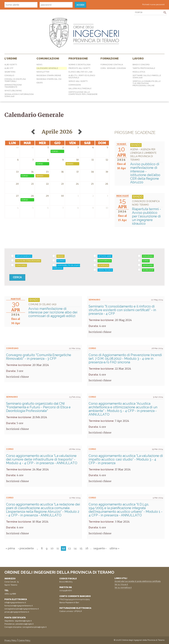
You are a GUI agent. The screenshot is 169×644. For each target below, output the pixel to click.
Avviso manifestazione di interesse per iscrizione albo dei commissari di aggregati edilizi (54, 310)
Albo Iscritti (11, 65)
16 (87, 548)
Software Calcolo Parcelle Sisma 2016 (147, 77)
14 (75, 548)
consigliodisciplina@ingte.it (34, 627)
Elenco (61, 261)
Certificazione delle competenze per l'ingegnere (83, 93)
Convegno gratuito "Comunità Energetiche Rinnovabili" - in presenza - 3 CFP (39, 357)
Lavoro (138, 59)
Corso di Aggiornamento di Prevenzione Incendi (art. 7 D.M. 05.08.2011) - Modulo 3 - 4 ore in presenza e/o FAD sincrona (125, 359)
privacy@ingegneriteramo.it (17, 612)
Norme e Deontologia (79, 65)
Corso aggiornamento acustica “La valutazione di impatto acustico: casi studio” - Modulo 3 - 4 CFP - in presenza (126, 459)
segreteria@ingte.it (23, 621)
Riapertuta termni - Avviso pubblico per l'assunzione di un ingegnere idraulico (147, 213)
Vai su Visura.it (121, 584)
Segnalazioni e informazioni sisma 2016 (19, 95)
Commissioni (75, 85)
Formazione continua (112, 65)
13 (69, 548)
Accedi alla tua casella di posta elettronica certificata (138, 581)
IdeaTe (40, 83)
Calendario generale (47, 68)
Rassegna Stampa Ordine (49, 76)
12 (63, 548)
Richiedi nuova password (153, 4)
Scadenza (103, 265)
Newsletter (43, 72)
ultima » (114, 548)
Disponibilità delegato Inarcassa (66, 267)
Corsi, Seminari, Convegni (113, 68)
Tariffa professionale (144, 68)
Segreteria (10, 72)
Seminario (148, 265)
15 (81, 548)
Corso (146, 261)
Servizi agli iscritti (78, 81)
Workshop (148, 270)
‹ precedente (26, 548)
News (39, 65)
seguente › (100, 548)
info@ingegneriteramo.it (15, 602)
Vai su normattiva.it (123, 588)
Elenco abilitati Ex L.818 (80, 72)
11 (58, 548)
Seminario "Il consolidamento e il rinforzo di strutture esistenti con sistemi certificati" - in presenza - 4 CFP (122, 310)
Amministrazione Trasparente (13, 86)
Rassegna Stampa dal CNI (49, 79)
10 (52, 548)
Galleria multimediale (80, 89)
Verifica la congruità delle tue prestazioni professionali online (147, 83)
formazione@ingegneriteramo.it (19, 606)
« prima (10, 548)
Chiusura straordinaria (28, 261)
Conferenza (105, 261)
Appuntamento (24, 256)
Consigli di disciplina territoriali (15, 80)
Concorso (21, 265)
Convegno (148, 256)
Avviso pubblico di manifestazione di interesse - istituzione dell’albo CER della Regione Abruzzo (147, 166)
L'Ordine (11, 59)
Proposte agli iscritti (79, 68)
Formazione (110, 59)
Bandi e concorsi (141, 65)
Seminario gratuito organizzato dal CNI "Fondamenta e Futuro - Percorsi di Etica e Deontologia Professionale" (38, 407)
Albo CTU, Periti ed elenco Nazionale (82, 77)
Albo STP (9, 68)
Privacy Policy (11, 640)
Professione (78, 59)
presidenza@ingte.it (25, 624)
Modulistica (139, 72)
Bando (60, 256)
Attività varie (105, 256)
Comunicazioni (48, 59)
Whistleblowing (13, 91)
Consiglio (9, 76)
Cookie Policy (24, 640)
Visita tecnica (105, 270)
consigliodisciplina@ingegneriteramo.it (22, 609)
